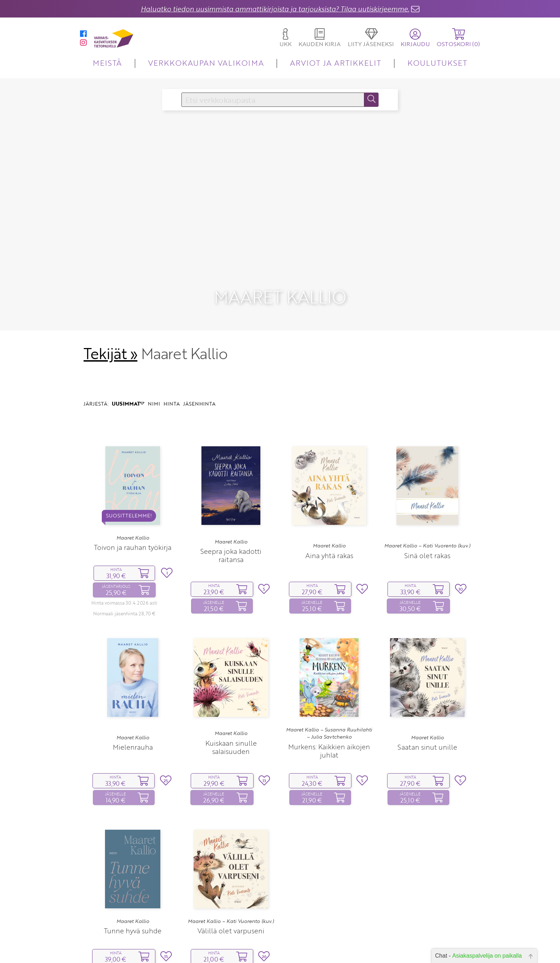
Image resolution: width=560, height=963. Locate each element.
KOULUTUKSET (437, 63)
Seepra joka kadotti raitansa (231, 517)
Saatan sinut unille (427, 709)
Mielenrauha (133, 709)
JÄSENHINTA (199, 365)
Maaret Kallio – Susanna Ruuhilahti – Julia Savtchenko (329, 695)
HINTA (172, 365)
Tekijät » (111, 315)
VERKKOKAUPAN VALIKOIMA (206, 63)
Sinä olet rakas (427, 517)
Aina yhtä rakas (329, 517)
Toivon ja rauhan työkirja (133, 509)
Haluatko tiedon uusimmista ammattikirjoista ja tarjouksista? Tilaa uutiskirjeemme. (275, 9)
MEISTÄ (107, 63)
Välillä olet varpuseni (231, 892)
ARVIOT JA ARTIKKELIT (336, 63)
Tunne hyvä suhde (133, 892)
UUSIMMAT (128, 365)
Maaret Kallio (133, 500)
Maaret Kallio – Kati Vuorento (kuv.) (427, 507)
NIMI (154, 365)
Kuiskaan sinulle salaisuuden (231, 709)
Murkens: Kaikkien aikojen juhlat (329, 713)
